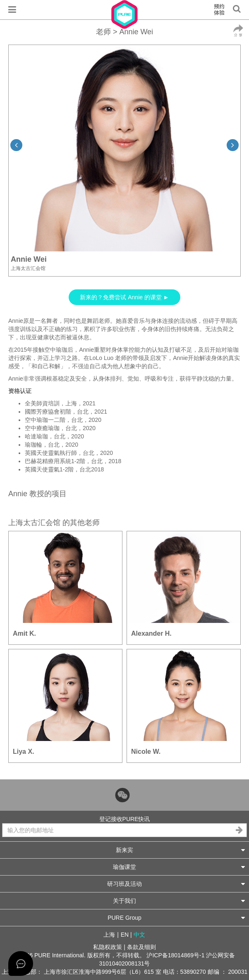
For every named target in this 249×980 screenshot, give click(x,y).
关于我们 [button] (179, 901)
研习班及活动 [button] (176, 884)
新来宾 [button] (180, 850)
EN (125, 935)
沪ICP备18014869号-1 (175, 955)
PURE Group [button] (176, 917)
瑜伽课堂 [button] (179, 867)
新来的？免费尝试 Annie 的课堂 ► (124, 297)
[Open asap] (21, 963)
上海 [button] (109, 935)
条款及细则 (141, 947)
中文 (139, 935)
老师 (103, 32)
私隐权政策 (108, 947)
